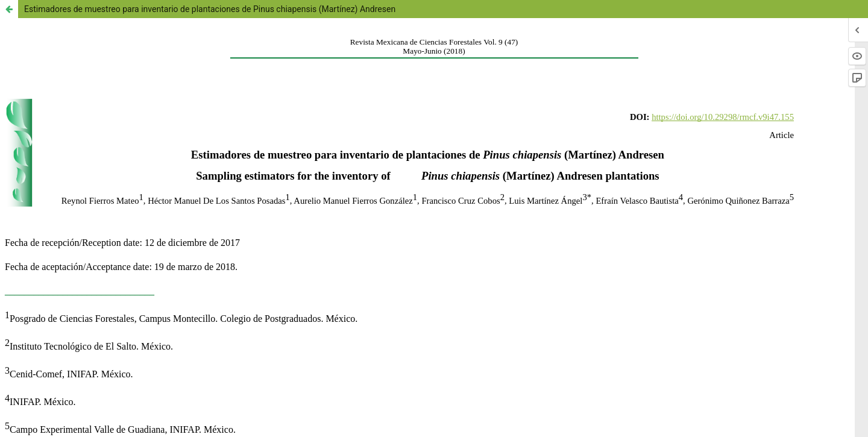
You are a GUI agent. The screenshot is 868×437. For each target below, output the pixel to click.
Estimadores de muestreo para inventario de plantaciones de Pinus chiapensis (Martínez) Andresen (210, 9)
